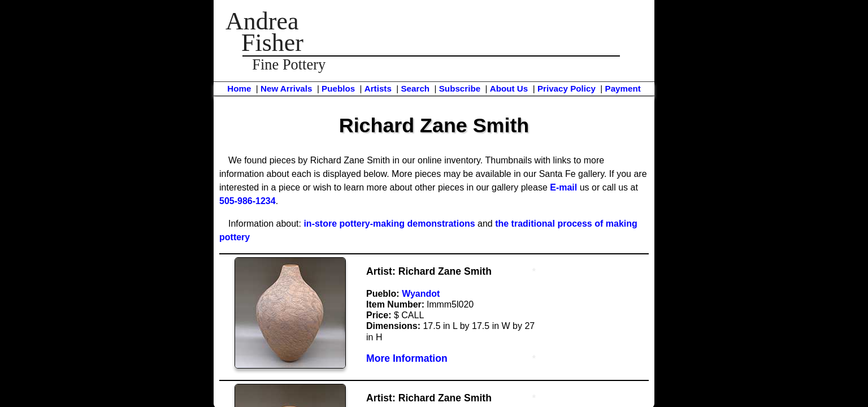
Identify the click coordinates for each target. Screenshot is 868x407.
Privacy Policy (567, 88)
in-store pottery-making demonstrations (389, 224)
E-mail (563, 187)
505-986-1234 (248, 201)
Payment (623, 88)
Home (239, 88)
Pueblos (338, 88)
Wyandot (421, 294)
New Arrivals (286, 88)
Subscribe (460, 88)
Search (415, 88)
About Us (509, 88)
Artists (378, 88)
